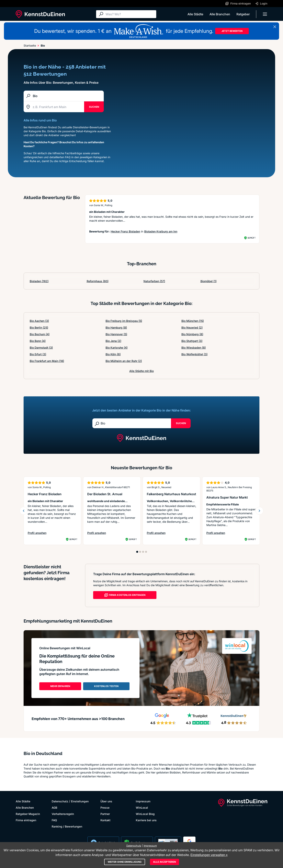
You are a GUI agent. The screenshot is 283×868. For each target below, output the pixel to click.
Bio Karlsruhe (117, 348)
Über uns (106, 801)
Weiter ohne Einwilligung (125, 862)
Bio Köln (113, 354)
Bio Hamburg (116, 327)
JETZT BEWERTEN (232, 31)
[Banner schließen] (275, 27)
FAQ (54, 820)
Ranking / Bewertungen (67, 826)
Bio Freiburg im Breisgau (124, 321)
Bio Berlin (39, 327)
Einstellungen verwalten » (209, 855)
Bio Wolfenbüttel (194, 354)
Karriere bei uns (146, 820)
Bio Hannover (116, 334)
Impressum (143, 801)
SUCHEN (94, 107)
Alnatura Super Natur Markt (227, 497)
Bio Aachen (39, 321)
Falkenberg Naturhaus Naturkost (171, 494)
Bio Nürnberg (192, 334)
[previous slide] (24, 511)
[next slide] (259, 511)
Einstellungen (80, 801)
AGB (54, 808)
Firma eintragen (26, 820)
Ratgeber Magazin (28, 814)
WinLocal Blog (145, 814)
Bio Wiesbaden (194, 348)
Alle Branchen (220, 14)
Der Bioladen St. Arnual (105, 494)
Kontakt (105, 820)
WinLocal (142, 808)
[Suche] (130, 14)
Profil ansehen (37, 533)
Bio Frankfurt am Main (47, 361)
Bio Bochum (40, 334)
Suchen (181, 423)
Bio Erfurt (38, 354)
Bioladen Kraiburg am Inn (161, 231)
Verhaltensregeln (63, 814)
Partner (105, 814)
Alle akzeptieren (164, 862)
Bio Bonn (38, 341)
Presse (105, 808)
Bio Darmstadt (41, 348)
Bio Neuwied (192, 327)
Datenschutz (60, 801)
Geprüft (251, 238)
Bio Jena (113, 341)
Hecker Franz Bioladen (125, 231)
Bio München (193, 321)
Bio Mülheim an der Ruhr (124, 361)
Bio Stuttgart (192, 341)
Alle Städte (195, 14)
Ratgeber (243, 14)
